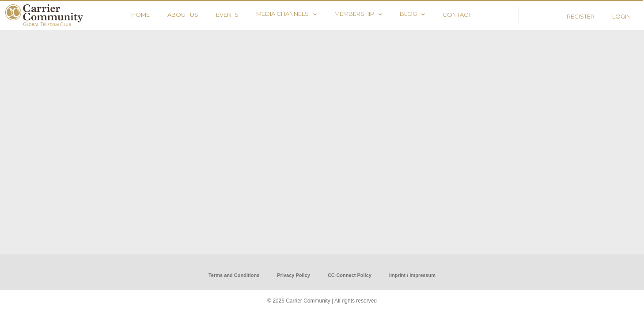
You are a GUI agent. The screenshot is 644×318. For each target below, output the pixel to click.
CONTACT (457, 15)
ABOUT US (183, 15)
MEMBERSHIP (358, 14)
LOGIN (621, 16)
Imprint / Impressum (412, 275)
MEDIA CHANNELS (286, 14)
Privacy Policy (294, 275)
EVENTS (227, 15)
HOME (140, 15)
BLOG (412, 14)
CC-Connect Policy (350, 275)
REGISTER (581, 16)
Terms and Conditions (234, 275)
